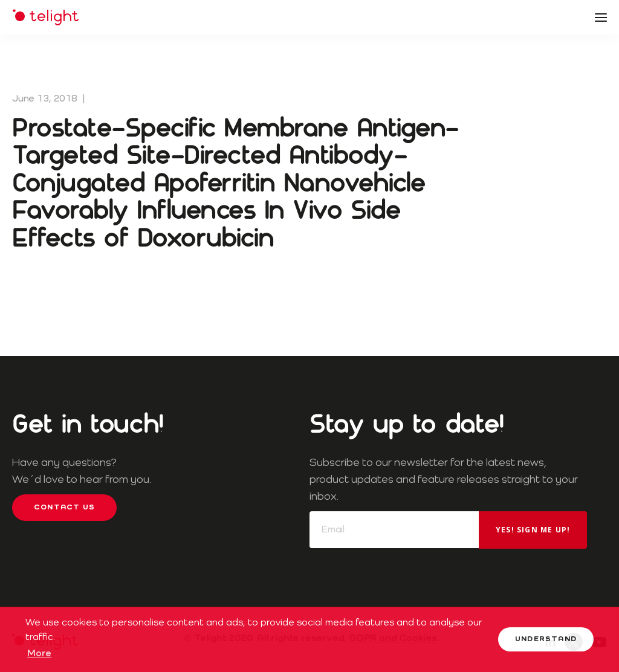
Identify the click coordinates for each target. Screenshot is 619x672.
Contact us (64, 508)
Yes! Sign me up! (533, 530)
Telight (45, 17)
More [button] (39, 654)
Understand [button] (546, 639)
